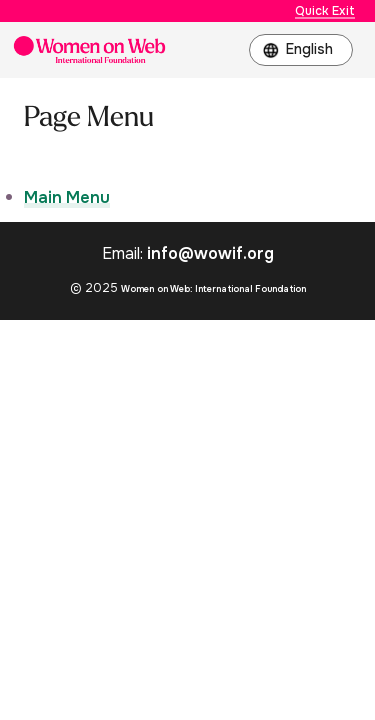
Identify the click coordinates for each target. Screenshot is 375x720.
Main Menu (67, 197)
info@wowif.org (210, 253)
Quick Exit (325, 11)
